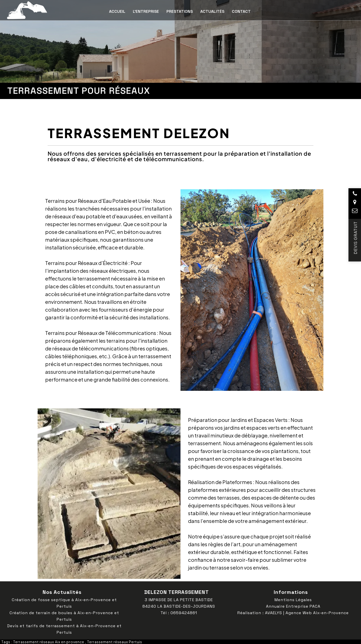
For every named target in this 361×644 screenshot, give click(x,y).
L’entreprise (146, 11)
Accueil (117, 11)
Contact (241, 11)
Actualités (212, 11)
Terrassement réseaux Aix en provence (49, 642)
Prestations (180, 11)
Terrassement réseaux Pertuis (115, 642)
